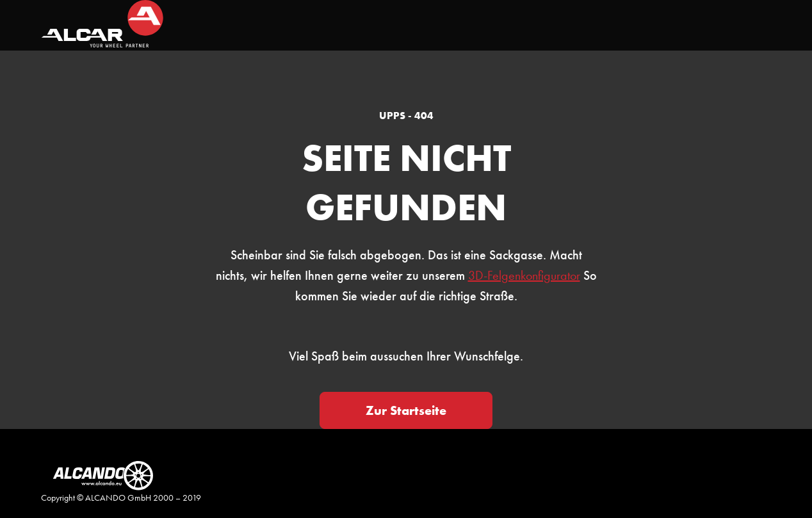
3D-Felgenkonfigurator (524, 275)
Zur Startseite (406, 410)
